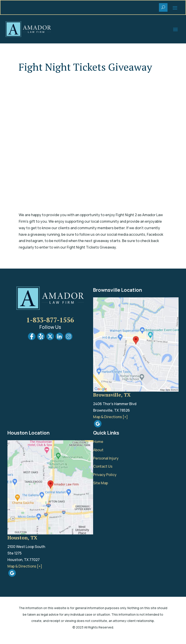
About (98, 450)
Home (98, 442)
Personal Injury (106, 458)
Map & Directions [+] (110, 417)
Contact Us (103, 466)
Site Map (101, 483)
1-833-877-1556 (50, 320)
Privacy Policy (105, 475)
